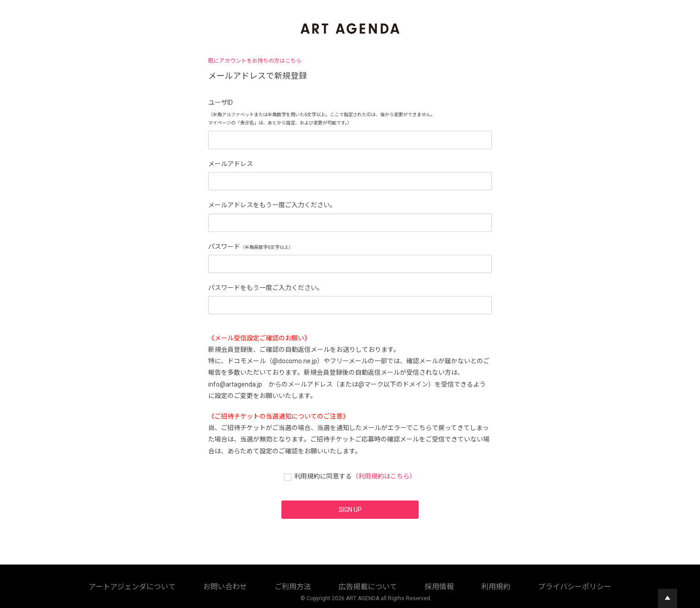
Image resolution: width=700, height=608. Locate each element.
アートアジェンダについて (139, 585)
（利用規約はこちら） (384, 476)
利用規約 (355, 585)
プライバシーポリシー (402, 585)
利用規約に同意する (323, 476)
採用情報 (323, 585)
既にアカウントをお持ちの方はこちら (255, 61)
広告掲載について (281, 585)
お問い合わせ (197, 585)
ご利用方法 (237, 585)
